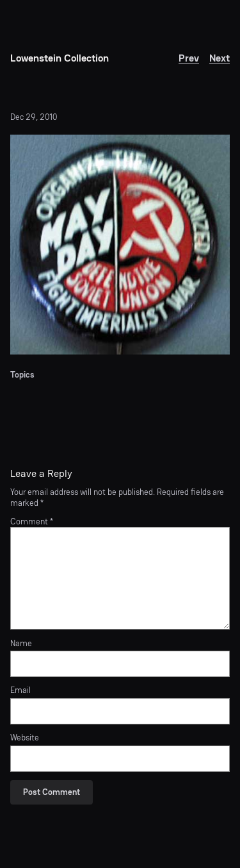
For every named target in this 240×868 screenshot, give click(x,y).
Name (21, 644)
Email (20, 690)
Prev (189, 58)
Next (220, 58)
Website (25, 738)
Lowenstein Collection (60, 58)
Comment (32, 522)
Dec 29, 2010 (34, 117)
